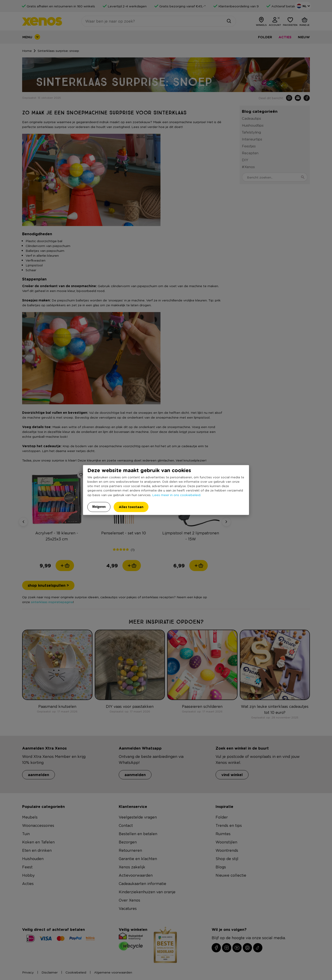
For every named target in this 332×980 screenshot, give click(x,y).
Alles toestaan (131, 507)
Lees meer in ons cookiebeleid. (177, 494)
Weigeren (99, 506)
